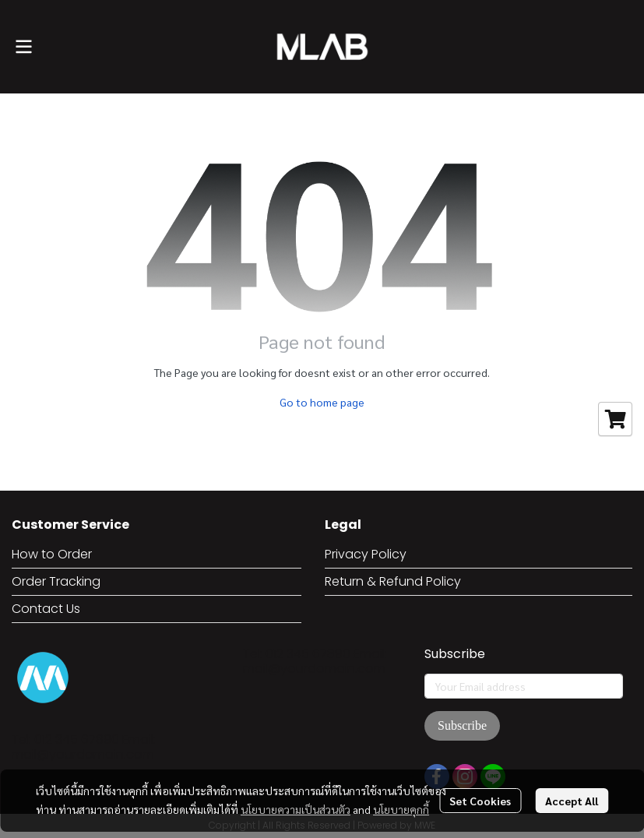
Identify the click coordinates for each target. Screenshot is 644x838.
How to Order (52, 554)
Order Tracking (56, 581)
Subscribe (462, 725)
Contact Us (46, 609)
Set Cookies (480, 801)
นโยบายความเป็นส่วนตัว (296, 809)
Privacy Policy (366, 554)
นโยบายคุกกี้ (401, 809)
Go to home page (322, 402)
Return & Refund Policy (393, 581)
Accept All (572, 801)
